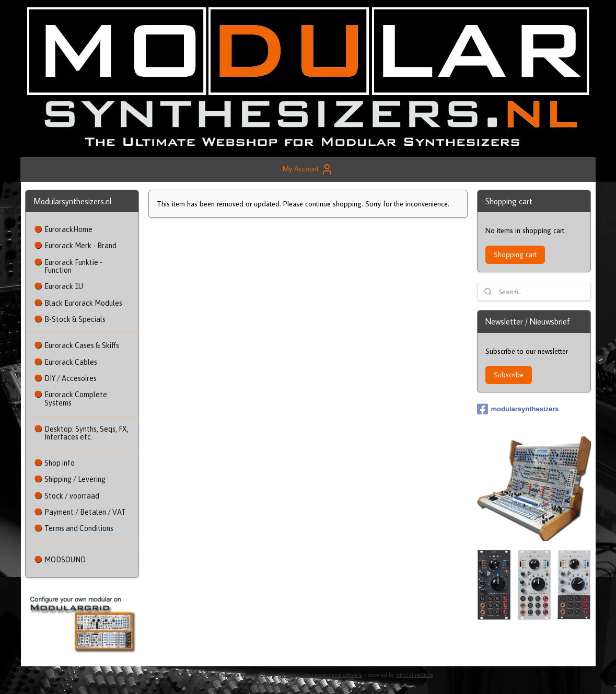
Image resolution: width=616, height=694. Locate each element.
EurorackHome (68, 229)
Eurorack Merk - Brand (80, 246)
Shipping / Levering (75, 479)
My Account (308, 169)
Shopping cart (515, 255)
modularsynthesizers (518, 409)
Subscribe (509, 375)
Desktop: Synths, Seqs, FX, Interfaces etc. (86, 433)
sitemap (290, 675)
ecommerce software (339, 675)
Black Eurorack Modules (83, 303)
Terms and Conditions (79, 528)
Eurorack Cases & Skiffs (82, 345)
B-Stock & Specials (75, 319)
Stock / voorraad (72, 496)
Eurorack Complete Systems (76, 398)
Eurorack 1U (64, 286)
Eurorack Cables (71, 362)
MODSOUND (65, 560)
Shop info (60, 463)
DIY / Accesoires (71, 378)
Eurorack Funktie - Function (73, 266)
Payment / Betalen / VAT (85, 512)
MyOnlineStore (415, 675)
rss (307, 675)
